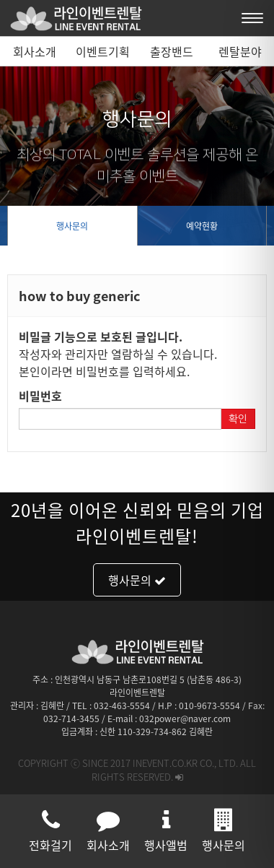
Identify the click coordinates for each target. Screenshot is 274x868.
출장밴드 (172, 51)
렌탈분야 (240, 51)
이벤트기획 (103, 51)
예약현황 (202, 226)
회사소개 (35, 51)
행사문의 (72, 226)
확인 (238, 419)
